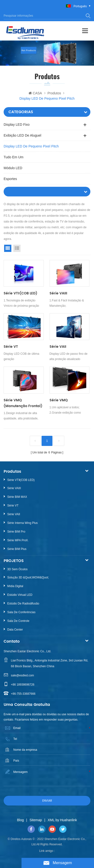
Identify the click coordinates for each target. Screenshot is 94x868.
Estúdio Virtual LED (20, 595)
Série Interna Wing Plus (22, 523)
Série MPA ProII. (18, 540)
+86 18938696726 (23, 685)
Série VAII (58, 347)
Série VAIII (58, 293)
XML (51, 820)
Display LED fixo (17, 125)
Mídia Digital (15, 586)
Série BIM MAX (17, 497)
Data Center (15, 630)
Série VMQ (59, 400)
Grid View (8, 248)
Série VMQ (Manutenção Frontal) (23, 403)
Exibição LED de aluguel (22, 135)
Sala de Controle (18, 621)
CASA (35, 93)
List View (17, 248)
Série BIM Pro (16, 532)
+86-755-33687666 (23, 694)
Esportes (10, 179)
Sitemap (36, 820)
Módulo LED (13, 168)
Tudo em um (14, 157)
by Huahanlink (66, 820)
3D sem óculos (17, 569)
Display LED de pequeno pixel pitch (31, 146)
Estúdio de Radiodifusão (23, 604)
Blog (20, 820)
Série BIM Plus (17, 549)
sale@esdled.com (22, 675)
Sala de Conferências (21, 612)
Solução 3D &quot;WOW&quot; (28, 577)
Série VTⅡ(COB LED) (20, 293)
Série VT (11, 347)
